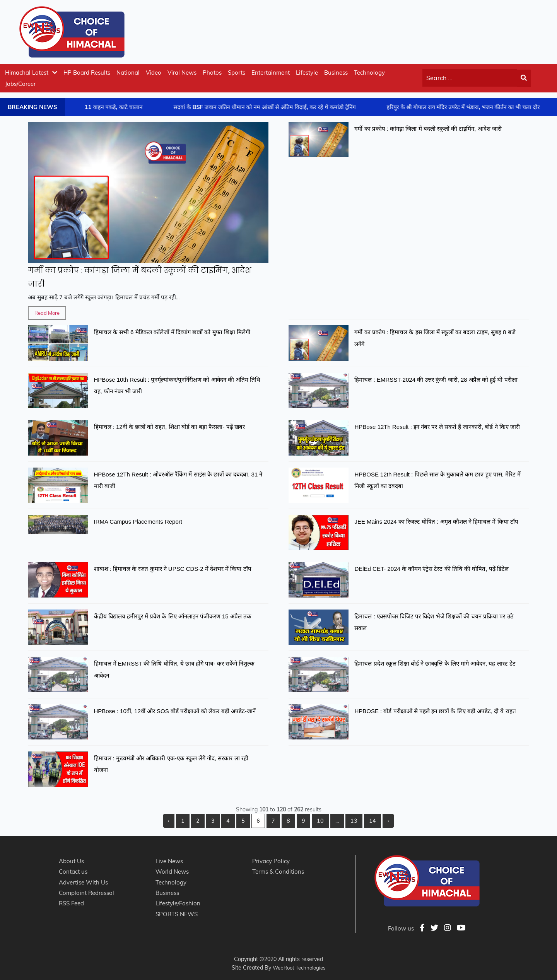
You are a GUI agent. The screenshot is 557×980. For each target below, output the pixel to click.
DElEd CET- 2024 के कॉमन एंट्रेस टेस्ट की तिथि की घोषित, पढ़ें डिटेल (431, 569)
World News (172, 872)
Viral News (182, 73)
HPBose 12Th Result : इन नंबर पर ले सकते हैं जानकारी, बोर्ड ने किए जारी (437, 427)
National (128, 73)
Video (154, 73)
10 (320, 821)
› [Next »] (388, 821)
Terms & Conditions (278, 872)
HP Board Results (87, 73)
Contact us (73, 872)
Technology (369, 73)
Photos (212, 73)
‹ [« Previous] (169, 821)
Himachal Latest (31, 73)
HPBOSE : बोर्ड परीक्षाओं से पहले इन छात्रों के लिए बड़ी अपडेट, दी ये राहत (435, 711)
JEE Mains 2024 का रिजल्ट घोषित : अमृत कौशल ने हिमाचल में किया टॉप (436, 522)
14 (372, 821)
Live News (169, 861)
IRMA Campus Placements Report (138, 522)
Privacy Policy (271, 861)
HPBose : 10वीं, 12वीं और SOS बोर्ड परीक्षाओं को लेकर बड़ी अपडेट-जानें (175, 711)
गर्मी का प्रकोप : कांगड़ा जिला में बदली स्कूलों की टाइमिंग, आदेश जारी (428, 129)
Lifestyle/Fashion (178, 903)
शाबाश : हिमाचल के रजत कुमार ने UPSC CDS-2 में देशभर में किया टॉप (173, 569)
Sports (237, 73)
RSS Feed (71, 903)
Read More (47, 313)
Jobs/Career (20, 84)
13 (354, 821)
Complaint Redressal (86, 893)
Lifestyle (307, 73)
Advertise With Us (83, 882)
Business (336, 73)
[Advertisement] (397, 31)
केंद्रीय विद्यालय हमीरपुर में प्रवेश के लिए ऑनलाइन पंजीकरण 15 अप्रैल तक (173, 616)
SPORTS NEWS (177, 914)
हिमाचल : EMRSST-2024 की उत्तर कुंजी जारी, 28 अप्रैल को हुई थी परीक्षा (436, 380)
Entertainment (271, 73)
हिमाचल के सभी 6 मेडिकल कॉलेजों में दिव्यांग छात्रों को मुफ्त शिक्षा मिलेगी (172, 332)
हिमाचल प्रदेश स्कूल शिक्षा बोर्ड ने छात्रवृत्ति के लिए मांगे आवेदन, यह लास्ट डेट (435, 663)
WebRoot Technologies (299, 968)
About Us (71, 861)
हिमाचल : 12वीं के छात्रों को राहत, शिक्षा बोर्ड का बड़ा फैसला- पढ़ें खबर (169, 427)
